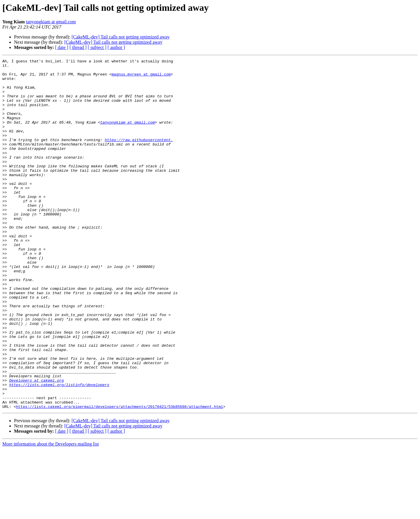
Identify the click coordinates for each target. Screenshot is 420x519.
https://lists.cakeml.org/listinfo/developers (59, 450)
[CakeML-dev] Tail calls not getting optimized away (120, 37)
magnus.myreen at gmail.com (141, 78)
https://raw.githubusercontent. (139, 156)
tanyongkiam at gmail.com (51, 22)
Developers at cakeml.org (36, 445)
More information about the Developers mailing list (51, 514)
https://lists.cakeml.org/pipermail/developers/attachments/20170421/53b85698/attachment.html (120, 476)
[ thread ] (78, 47)
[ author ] (116, 47)
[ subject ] (97, 47)
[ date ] (62, 47)
